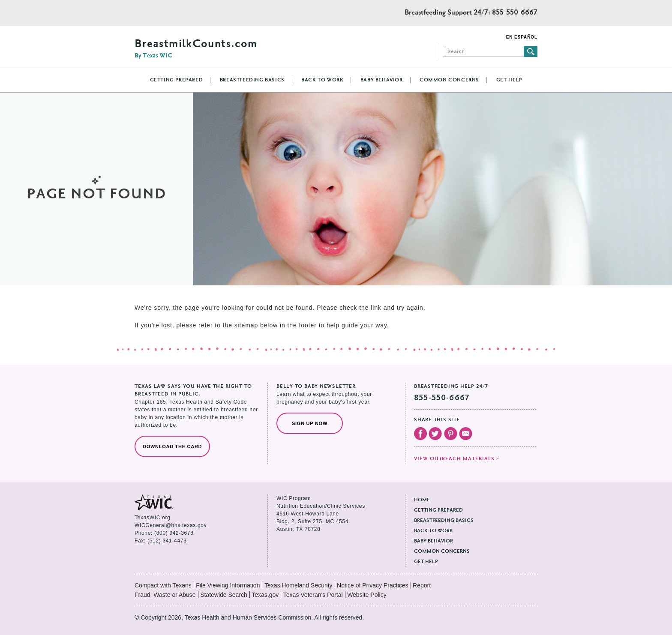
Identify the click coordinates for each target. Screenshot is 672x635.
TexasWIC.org (152, 518)
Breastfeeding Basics (252, 80)
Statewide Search (224, 595)
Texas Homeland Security (298, 585)
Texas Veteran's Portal (313, 595)
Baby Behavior (382, 80)
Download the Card (172, 446)
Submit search (531, 51)
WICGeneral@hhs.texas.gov (171, 525)
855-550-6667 (515, 13)
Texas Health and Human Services (173, 13)
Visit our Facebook (420, 434)
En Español (522, 37)
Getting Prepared (177, 80)
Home (422, 500)
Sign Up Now (310, 423)
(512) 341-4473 (167, 541)
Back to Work (322, 80)
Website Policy (367, 595)
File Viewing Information (228, 585)
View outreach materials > (457, 459)
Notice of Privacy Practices (373, 585)
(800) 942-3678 (174, 533)
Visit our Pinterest (451, 434)
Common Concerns (449, 80)
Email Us (466, 434)
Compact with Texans (163, 585)
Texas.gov (265, 595)
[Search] (483, 51)
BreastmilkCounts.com (196, 49)
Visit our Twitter (435, 434)
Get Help (509, 80)
